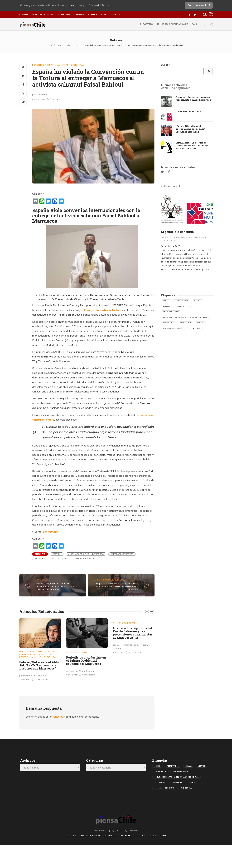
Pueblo (105, 14)
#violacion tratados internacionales (72, 559)
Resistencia (26, 657)
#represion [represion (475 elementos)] (186, 323)
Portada (148, 24)
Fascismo (41, 580)
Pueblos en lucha (128, 580)
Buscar (165, 65)
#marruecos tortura (122, 554)
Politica (93, 14)
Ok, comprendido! (199, 5)
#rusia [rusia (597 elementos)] (200, 323)
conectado (59, 717)
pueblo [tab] (177, 186)
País (194, 24)
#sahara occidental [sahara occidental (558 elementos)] (173, 328)
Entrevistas (51, 651)
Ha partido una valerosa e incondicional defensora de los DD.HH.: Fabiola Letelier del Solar (116, 586)
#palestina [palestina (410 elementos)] (169, 323)
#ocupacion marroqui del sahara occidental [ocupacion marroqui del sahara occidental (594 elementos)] (185, 317)
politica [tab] (165, 186)
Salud (116, 14)
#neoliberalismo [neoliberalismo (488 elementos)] (171, 312)
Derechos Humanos (104, 580)
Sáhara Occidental (74, 45)
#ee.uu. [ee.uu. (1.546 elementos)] (197, 301)
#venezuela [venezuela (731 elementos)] (195, 328)
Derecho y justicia (43, 14)
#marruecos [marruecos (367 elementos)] (182, 306)
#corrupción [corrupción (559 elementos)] (182, 301)
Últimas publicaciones (174, 24)
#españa (57, 554)
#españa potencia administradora (86, 554)
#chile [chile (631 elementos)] (166, 301)
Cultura (24, 14)
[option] (40, 650)
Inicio (50, 45)
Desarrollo (63, 14)
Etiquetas (40, 554)
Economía (79, 14)
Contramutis (50, 532)
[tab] (174, 85)
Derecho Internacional (46, 65)
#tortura (40, 559)
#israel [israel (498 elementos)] (167, 306)
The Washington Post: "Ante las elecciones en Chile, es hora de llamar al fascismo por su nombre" (57, 586)
